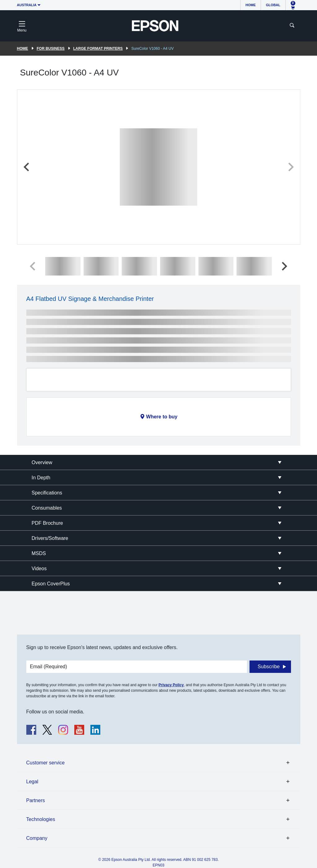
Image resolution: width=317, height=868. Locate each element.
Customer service (46, 763)
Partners (36, 800)
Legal (32, 782)
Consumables (47, 508)
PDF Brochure (47, 523)
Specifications (47, 493)
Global (273, 5)
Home (251, 5)
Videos (39, 569)
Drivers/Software (50, 538)
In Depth (41, 478)
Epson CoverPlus (51, 584)
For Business (51, 49)
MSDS (39, 553)
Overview (42, 462)
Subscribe (269, 667)
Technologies (41, 819)
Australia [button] (27, 5)
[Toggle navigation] (22, 26)
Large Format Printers (98, 49)
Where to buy (162, 417)
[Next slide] (290, 167)
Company (37, 838)
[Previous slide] (27, 167)
